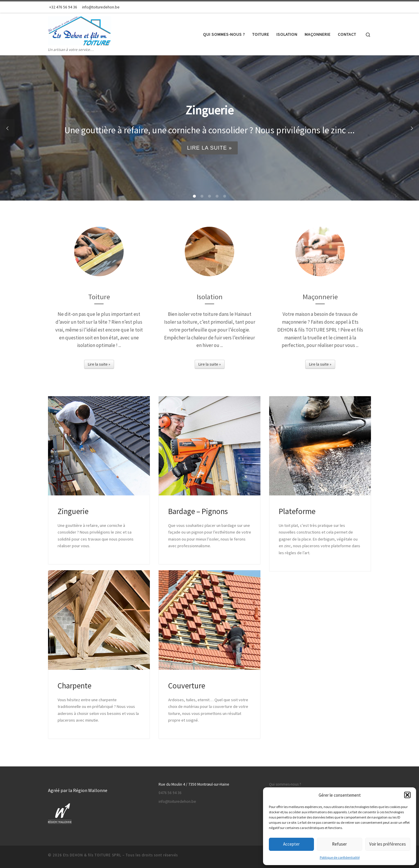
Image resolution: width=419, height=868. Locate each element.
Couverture (187, 685)
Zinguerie (73, 511)
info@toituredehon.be (177, 801)
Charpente (74, 685)
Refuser (339, 844)
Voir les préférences (388, 844)
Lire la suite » (210, 148)
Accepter (291, 844)
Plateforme (297, 511)
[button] (407, 795)
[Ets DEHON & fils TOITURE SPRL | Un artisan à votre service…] (80, 30)
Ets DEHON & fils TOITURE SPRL (92, 855)
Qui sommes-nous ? (285, 784)
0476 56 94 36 (170, 793)
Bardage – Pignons (198, 511)
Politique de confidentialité (340, 857)
